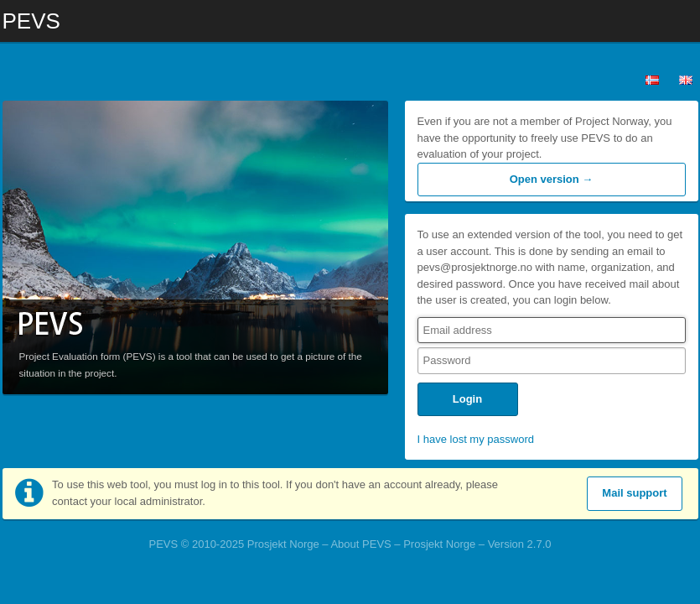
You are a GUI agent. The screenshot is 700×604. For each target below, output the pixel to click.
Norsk (652, 80)
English (686, 80)
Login (467, 399)
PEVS (31, 17)
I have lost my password (476, 439)
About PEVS (360, 544)
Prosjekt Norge (439, 544)
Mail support (634, 493)
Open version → (552, 179)
